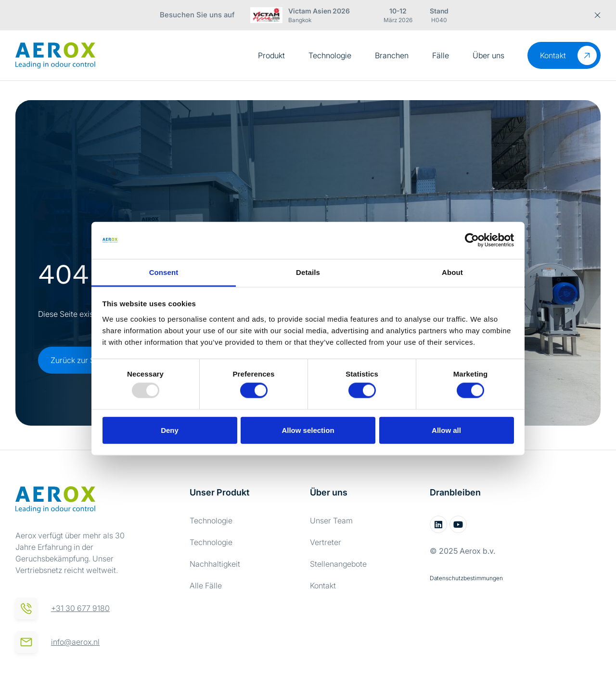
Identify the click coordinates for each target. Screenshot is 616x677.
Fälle (441, 55)
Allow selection (308, 430)
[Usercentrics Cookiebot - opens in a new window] (472, 240)
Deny (170, 430)
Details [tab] (308, 272)
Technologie (330, 55)
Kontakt (323, 586)
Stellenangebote (338, 564)
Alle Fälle (206, 586)
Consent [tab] (164, 272)
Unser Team (331, 521)
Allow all (446, 430)
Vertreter (326, 542)
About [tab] (452, 272)
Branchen (392, 55)
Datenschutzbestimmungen (466, 578)
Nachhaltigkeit (215, 564)
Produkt (271, 55)
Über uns (488, 55)
